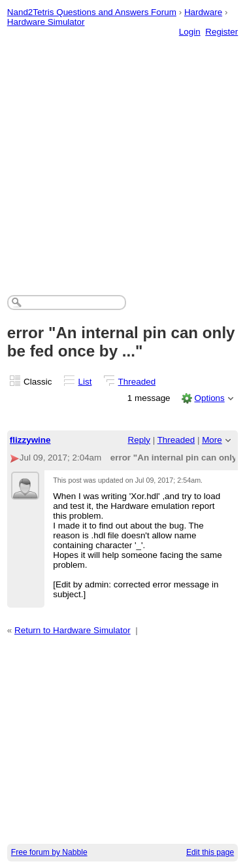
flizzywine (30, 440)
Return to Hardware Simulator (73, 630)
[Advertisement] (122, 153)
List (85, 382)
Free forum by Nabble (49, 852)
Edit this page (210, 852)
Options (209, 398)
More (212, 440)
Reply (139, 440)
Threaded (137, 382)
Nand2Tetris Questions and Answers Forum (92, 12)
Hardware (203, 12)
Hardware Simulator (46, 22)
